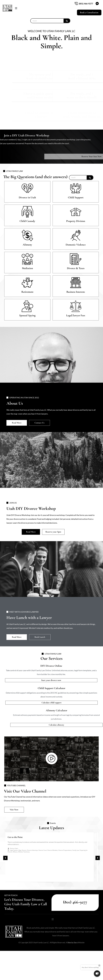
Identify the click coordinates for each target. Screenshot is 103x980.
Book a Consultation (89, 12)
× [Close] (99, 965)
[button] (27, 8)
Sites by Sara (72, 948)
